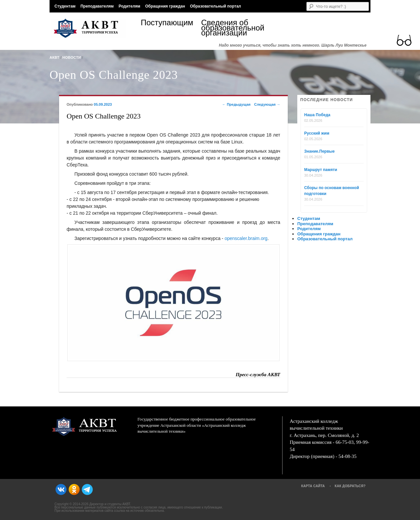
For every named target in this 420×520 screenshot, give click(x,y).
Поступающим (167, 23)
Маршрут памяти (321, 170)
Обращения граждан (165, 6)
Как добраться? (350, 486)
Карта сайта (313, 486)
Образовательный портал (215, 6)
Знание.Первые (319, 151)
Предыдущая (236, 104)
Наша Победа (317, 115)
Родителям (129, 6)
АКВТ (54, 57)
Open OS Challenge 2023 (114, 75)
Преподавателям (97, 6)
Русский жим (317, 133)
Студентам (65, 6)
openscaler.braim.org (246, 238)
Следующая (267, 104)
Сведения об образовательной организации (231, 28)
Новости (72, 57)
